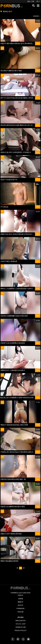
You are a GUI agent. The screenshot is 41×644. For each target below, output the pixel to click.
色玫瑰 (21, 599)
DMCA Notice (20, 621)
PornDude (20, 608)
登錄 (29, 1)
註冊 (33, 1)
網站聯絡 (21, 617)
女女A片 (20, 605)
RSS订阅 (20, 612)
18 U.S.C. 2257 (21, 624)
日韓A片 (20, 595)
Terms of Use (21, 627)
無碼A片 (20, 602)
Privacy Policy (20, 630)
